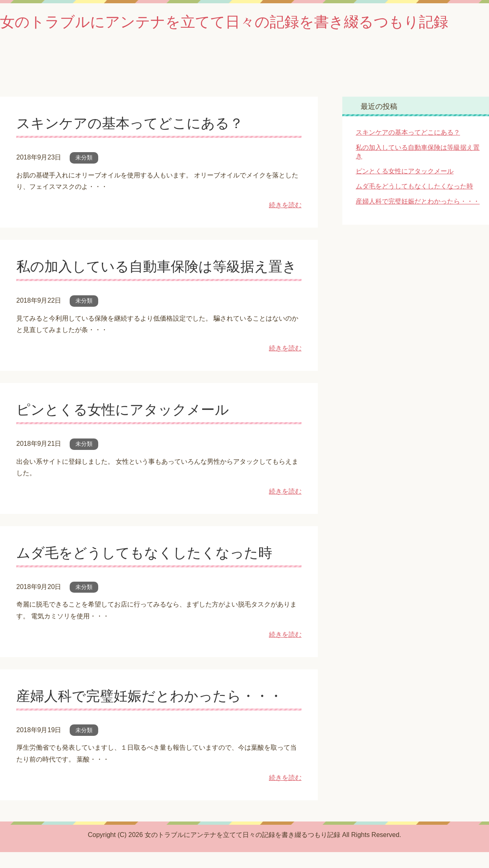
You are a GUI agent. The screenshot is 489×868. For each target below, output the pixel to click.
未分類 (84, 157)
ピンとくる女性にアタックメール (123, 410)
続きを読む (285, 205)
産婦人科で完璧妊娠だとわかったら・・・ (150, 696)
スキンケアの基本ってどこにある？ (130, 123)
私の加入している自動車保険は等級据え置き (156, 266)
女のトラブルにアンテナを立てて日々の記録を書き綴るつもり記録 (224, 22)
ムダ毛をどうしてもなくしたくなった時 (144, 553)
